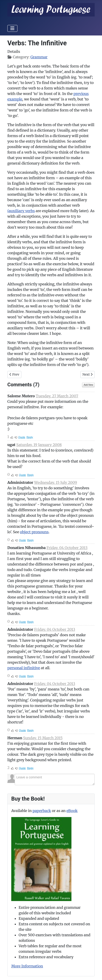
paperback (42, 811)
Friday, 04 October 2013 (67, 548)
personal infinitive (24, 668)
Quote (22, 437)
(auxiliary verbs (21, 211)
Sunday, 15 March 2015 (43, 738)
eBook (72, 811)
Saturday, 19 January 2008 (39, 445)
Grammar (39, 57)
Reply (30, 437)
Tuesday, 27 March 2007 (57, 396)
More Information (27, 966)
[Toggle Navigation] (12, 28)
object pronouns (34, 532)
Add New (88, 385)
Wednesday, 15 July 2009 (56, 482)
